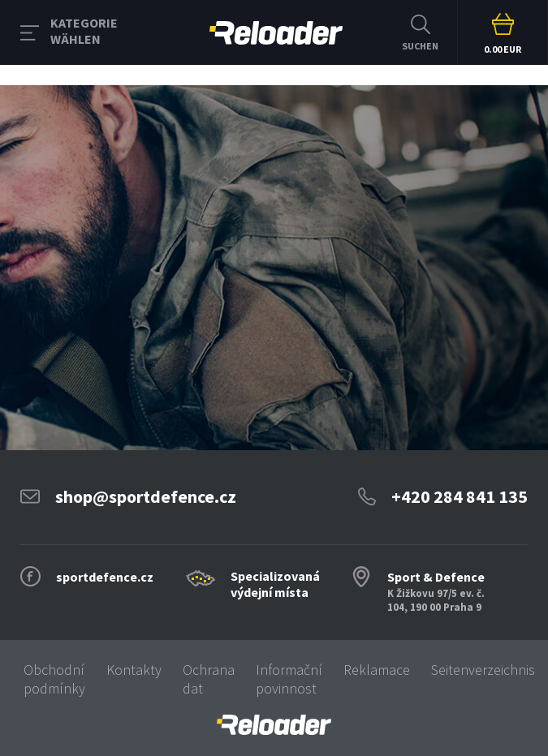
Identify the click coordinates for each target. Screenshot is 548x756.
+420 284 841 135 (460, 496)
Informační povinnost (289, 679)
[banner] (274, 725)
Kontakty (134, 670)
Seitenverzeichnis (483, 670)
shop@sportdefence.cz (146, 496)
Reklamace (377, 670)
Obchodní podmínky (54, 679)
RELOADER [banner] (276, 33)
